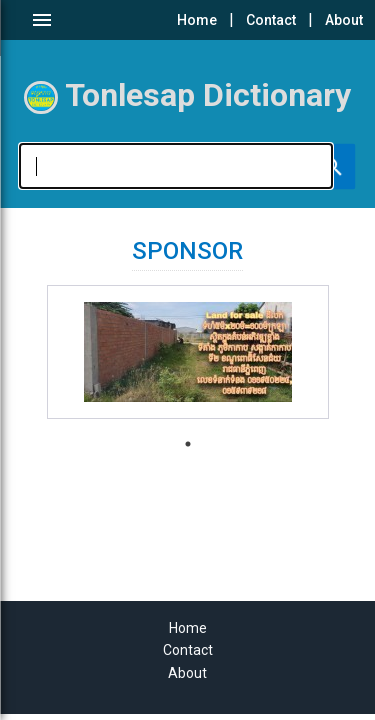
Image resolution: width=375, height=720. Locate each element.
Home (197, 20)
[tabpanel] (188, 352)
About (344, 20)
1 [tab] (188, 444)
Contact (271, 20)
